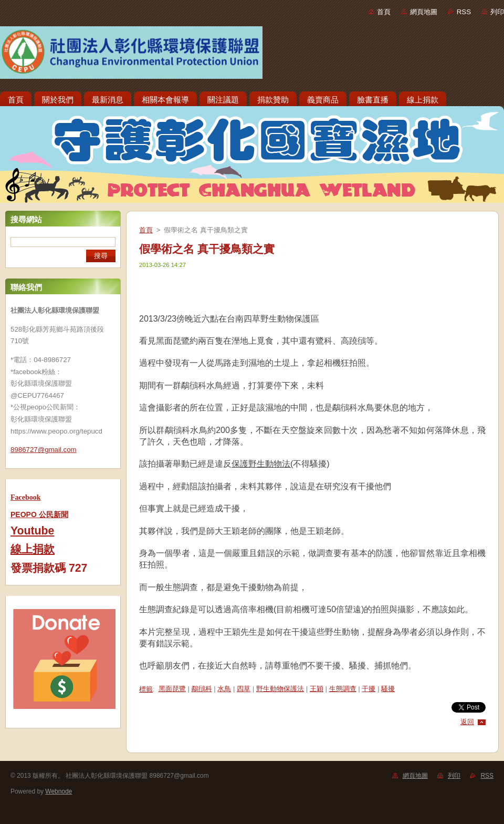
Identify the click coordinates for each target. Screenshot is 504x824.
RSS (464, 12)
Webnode (59, 791)
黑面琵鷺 (172, 689)
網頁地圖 (424, 12)
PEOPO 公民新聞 (39, 514)
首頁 (384, 12)
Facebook (26, 497)
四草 (244, 689)
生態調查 (343, 689)
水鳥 (224, 689)
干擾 (369, 689)
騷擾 (388, 689)
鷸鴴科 (202, 689)
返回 (467, 722)
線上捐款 (33, 549)
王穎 (317, 689)
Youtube (32, 531)
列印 (497, 12)
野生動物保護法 (280, 689)
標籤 (146, 689)
